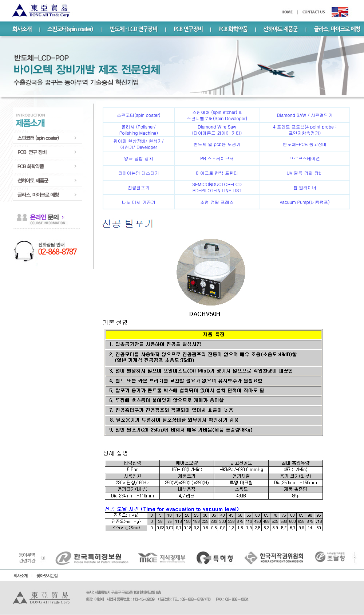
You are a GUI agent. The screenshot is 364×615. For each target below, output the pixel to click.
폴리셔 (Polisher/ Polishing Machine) (139, 130)
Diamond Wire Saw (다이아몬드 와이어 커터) (217, 130)
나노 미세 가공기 (139, 202)
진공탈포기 (139, 187)
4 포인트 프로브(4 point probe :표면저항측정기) (305, 130)
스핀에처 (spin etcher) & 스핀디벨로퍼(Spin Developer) (217, 115)
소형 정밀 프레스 (217, 202)
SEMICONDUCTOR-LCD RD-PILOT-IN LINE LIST (217, 187)
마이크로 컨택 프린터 (217, 173)
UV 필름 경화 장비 (305, 173)
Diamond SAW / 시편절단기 (305, 115)
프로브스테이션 (305, 158)
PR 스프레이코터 (217, 158)
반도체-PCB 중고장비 (305, 144)
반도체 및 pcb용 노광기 (217, 144)
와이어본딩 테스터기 (139, 173)
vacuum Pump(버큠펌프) (305, 202)
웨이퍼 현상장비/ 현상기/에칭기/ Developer (139, 144)
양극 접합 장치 (139, 158)
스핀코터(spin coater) (139, 115)
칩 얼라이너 (305, 187)
